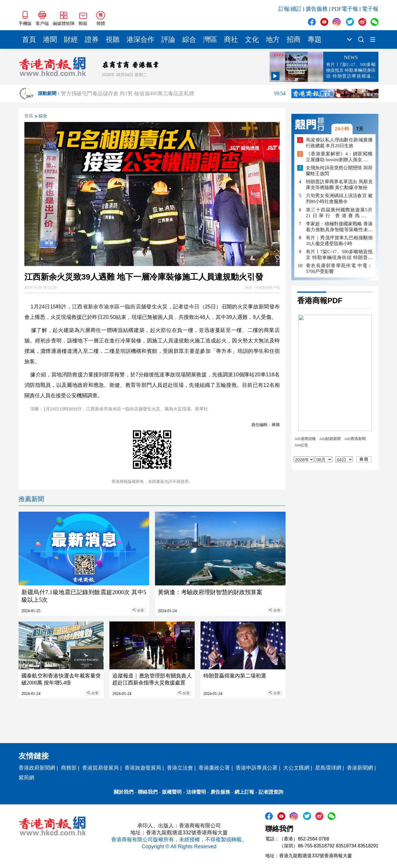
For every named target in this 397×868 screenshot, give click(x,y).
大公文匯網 (296, 768)
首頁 (29, 39)
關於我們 (124, 792)
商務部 (69, 768)
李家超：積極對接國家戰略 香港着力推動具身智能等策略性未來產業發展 (339, 227)
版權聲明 (172, 792)
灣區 (210, 39)
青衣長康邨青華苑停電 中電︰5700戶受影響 (339, 268)
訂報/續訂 (290, 9)
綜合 (189, 39)
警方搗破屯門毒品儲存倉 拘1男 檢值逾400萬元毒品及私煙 (173, 94)
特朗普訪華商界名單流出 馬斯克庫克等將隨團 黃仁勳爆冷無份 (339, 185)
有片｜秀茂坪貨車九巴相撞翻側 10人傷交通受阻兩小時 (339, 241)
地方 (273, 39)
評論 (168, 39)
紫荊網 (26, 778)
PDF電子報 (345, 9)
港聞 (50, 39)
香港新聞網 (360, 768)
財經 (71, 39)
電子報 (370, 9)
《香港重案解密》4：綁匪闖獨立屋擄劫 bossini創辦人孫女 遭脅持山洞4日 (339, 157)
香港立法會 (180, 768)
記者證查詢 (271, 792)
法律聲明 (196, 792)
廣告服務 (317, 9)
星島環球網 (328, 768)
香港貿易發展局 (100, 768)
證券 (92, 39)
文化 (252, 39)
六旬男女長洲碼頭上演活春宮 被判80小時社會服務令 (339, 198)
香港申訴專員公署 (257, 768)
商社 (231, 39)
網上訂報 (244, 792)
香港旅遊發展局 (143, 768)
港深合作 (140, 39)
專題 (315, 39)
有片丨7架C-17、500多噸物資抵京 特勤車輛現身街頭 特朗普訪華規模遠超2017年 (339, 255)
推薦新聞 (31, 499)
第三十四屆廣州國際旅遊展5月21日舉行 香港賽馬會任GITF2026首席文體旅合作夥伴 (339, 213)
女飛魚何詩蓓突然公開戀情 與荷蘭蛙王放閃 (339, 171)
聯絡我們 (148, 792)
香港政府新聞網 (37, 768)
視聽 (113, 39)
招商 (294, 39)
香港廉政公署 (214, 768)
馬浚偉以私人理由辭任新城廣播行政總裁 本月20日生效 (339, 143)
